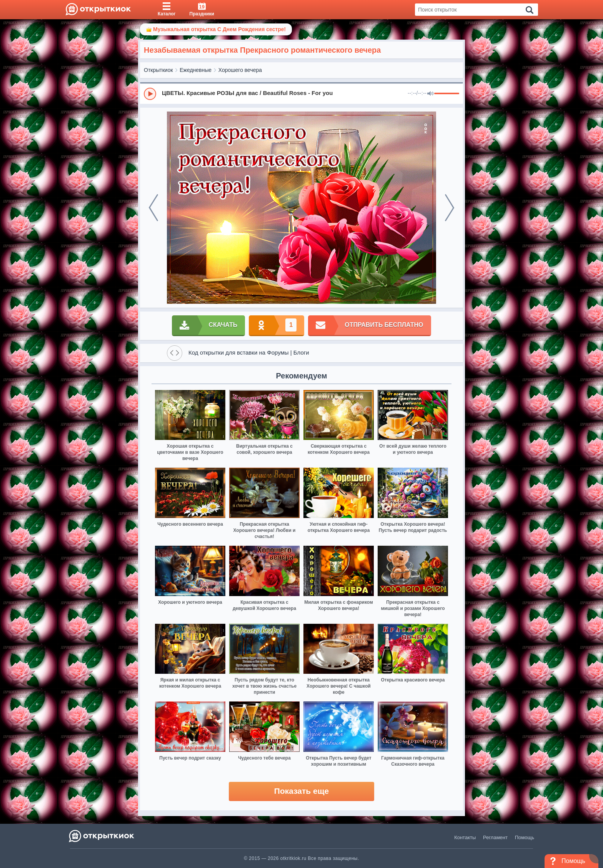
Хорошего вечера (240, 70)
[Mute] (430, 94)
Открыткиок (158, 70)
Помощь (525, 837)
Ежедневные (196, 70)
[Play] (150, 94)
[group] (301, 93)
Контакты (465, 837)
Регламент (495, 837)
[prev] (153, 208)
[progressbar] (447, 94)
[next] (450, 208)
